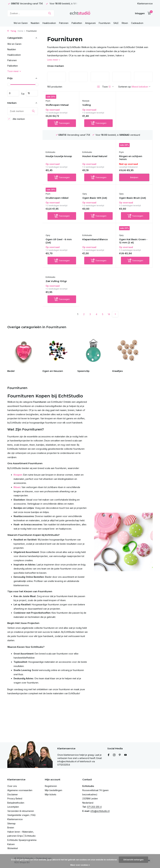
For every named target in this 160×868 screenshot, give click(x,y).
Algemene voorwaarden (20, 790)
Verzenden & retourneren (21, 811)
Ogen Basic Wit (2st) (58, 202)
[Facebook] (109, 755)
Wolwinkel (13, 848)
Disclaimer (13, 794)
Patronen (64, 23)
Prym (48, 101)
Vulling (87, 105)
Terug (12, 31)
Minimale (13, 93)
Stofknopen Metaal (57, 105)
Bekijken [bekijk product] (98, 181)
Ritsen (125, 23)
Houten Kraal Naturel (58, 160)
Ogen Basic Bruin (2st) (96, 205)
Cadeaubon (137, 23)
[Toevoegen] (62, 127)
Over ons (12, 786)
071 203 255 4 (94, 807)
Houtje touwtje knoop (132, 108)
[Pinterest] (120, 755)
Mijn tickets (51, 794)
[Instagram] (114, 755)
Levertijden (13, 807)
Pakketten (77, 23)
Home (22, 31)
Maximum (32, 93)
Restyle (86, 101)
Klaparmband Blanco (58, 250)
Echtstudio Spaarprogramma (22, 840)
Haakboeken (49, 23)
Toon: (105, 87)
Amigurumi (90, 23)
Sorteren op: (125, 87)
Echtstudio (124, 104)
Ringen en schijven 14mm (94, 162)
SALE (116, 23)
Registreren (51, 786)
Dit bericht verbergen (133, 860)
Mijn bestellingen (54, 790)
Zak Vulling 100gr (130, 250)
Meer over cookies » (80, 865)
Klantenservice (145, 4)
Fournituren (105, 23)
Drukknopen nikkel (130, 157)
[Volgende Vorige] (115, 286)
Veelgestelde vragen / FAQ (21, 815)
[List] (98, 87)
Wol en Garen (21, 23)
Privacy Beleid (15, 799)
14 (109, 286)
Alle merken (16, 119)
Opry (48, 198)
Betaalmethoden (16, 803)
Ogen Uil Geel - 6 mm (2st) (132, 207)
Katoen (11, 844)
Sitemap (11, 823)
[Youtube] (125, 755)
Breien (11, 828)
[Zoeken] (31, 13)
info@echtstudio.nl (100, 811)
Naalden (35, 23)
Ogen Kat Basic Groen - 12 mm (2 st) (96, 252)
